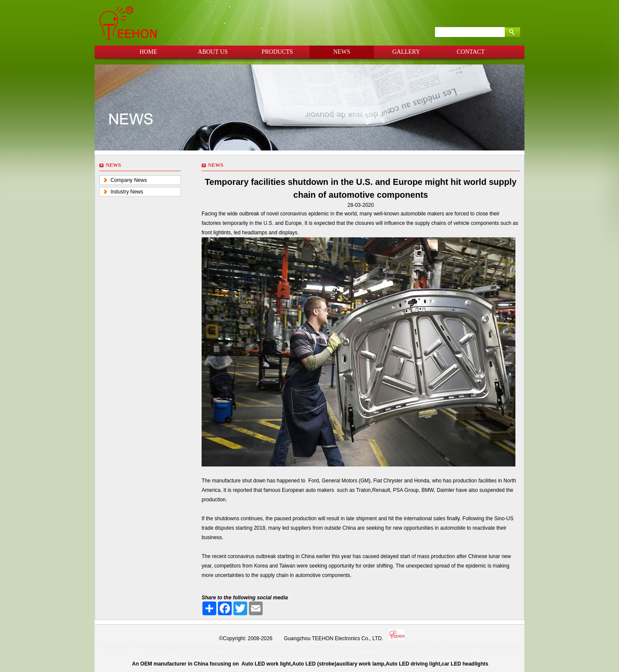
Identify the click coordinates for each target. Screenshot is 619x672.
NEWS (342, 52)
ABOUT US (213, 52)
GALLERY (406, 52)
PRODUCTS (277, 52)
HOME (148, 52)
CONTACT (471, 52)
